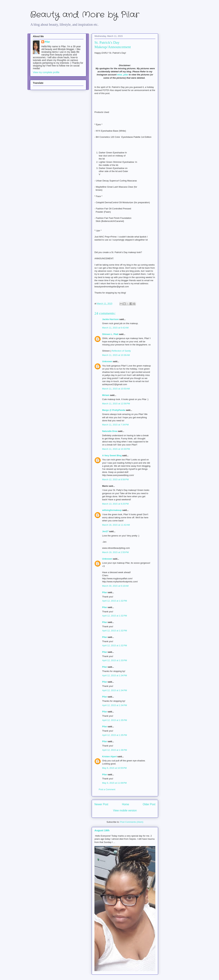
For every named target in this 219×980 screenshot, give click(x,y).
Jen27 (105, 531)
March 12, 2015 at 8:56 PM (115, 479)
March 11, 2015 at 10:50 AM (116, 389)
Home (126, 804)
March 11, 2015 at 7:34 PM (115, 425)
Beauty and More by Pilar (85, 15)
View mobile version (125, 810)
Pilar (105, 592)
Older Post (149, 804)
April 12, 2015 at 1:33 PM (115, 660)
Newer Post (101, 804)
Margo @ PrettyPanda (114, 410)
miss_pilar (123, 75)
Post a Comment (107, 789)
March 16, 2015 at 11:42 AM (116, 525)
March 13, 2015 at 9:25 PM (115, 504)
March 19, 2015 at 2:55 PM (115, 552)
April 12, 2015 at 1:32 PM (115, 601)
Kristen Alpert (109, 757)
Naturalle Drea (110, 431)
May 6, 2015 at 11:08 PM (114, 783)
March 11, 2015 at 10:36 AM (116, 355)
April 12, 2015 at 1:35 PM (115, 720)
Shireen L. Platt (110, 334)
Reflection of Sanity (121, 351)
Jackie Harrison (110, 319)
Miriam (106, 395)
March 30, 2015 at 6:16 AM (115, 586)
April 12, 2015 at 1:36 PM (115, 750)
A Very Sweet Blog (112, 455)
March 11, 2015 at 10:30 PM (116, 449)
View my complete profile (46, 72)
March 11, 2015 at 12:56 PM (116, 404)
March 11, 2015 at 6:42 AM (115, 328)
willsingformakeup (112, 510)
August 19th (102, 830)
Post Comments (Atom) (132, 822)
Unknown (107, 361)
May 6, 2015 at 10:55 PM (114, 768)
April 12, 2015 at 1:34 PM (115, 675)
